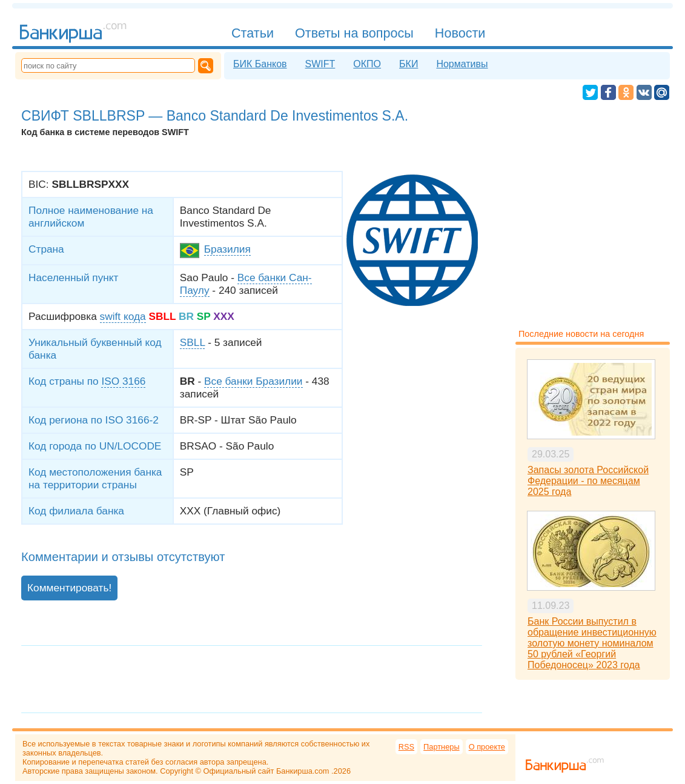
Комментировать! (69, 588)
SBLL (193, 342)
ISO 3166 (123, 381)
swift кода (123, 316)
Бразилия (227, 249)
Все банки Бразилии (253, 381)
